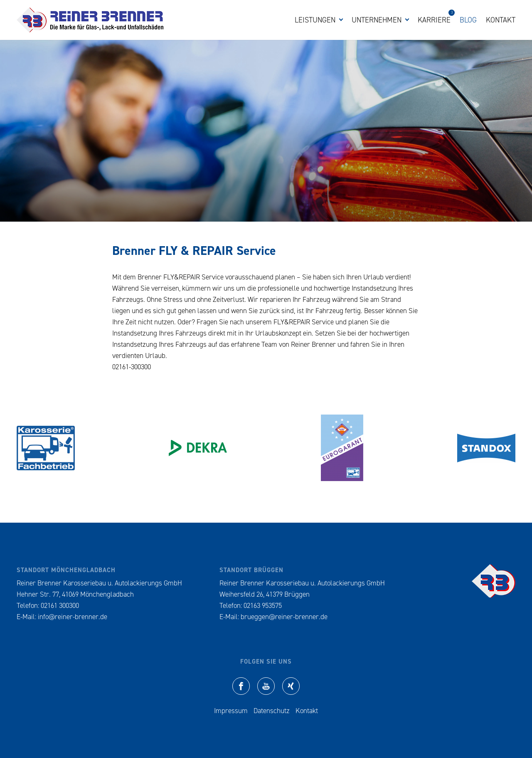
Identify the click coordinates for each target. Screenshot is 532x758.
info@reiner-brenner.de (73, 617)
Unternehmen (377, 20)
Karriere (434, 20)
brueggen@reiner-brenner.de (284, 617)
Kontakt (501, 20)
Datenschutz (272, 711)
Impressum (231, 711)
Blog (468, 20)
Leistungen (315, 20)
